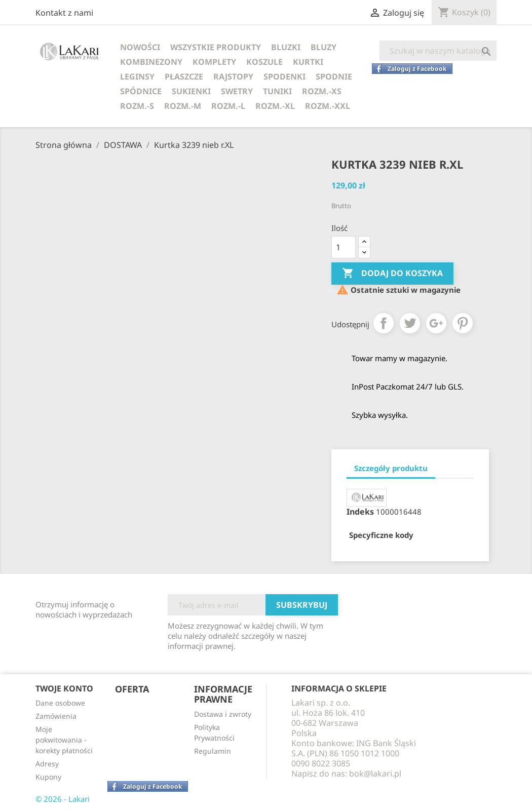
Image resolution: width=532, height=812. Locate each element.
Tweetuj (410, 323)
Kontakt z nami (64, 13)
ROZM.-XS (322, 91)
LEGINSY (137, 76)
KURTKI (308, 62)
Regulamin (213, 751)
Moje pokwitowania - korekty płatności (64, 740)
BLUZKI (286, 47)
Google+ (436, 323)
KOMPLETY (214, 62)
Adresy (47, 764)
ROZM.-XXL (328, 106)
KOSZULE (264, 62)
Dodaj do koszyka (392, 274)
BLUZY (324, 47)
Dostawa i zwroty (223, 714)
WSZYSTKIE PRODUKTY (216, 47)
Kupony (48, 777)
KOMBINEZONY (151, 62)
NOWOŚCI (140, 47)
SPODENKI (284, 76)
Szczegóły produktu (391, 468)
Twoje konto (64, 688)
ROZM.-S (137, 106)
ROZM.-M (183, 106)
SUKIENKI (191, 91)
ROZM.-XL (275, 106)
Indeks (360, 512)
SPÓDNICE (141, 91)
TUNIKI (277, 91)
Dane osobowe (60, 703)
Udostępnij (384, 323)
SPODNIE (334, 76)
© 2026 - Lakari (63, 799)
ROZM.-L (228, 106)
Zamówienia (56, 716)
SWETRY (237, 91)
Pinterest (463, 323)
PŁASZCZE (184, 76)
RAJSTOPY (233, 76)
